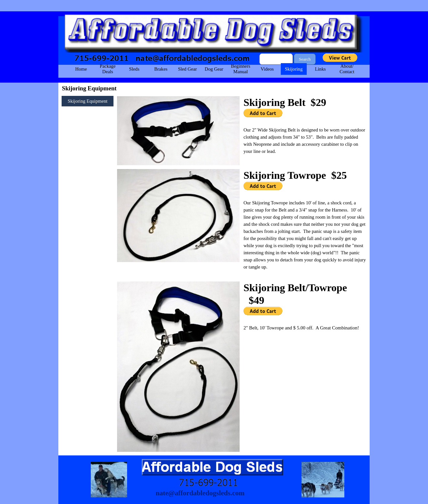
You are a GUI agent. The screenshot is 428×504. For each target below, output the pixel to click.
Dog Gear (214, 69)
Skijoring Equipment (88, 101)
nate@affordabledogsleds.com (200, 493)
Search (305, 59)
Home (81, 69)
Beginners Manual (240, 69)
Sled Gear (187, 69)
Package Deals (108, 69)
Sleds (134, 69)
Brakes (161, 69)
